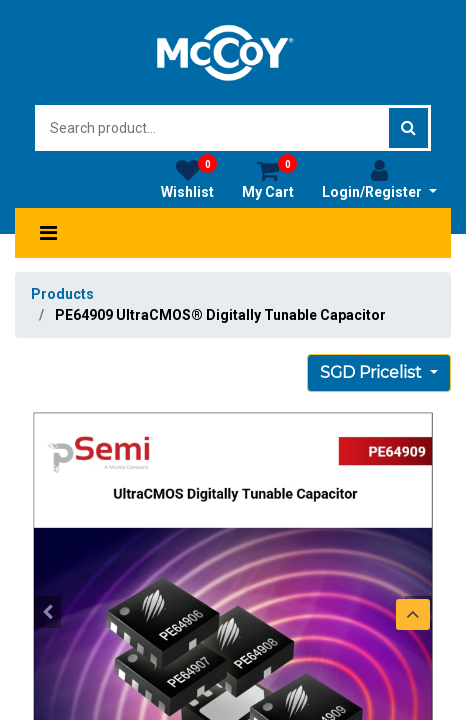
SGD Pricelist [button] (373, 372)
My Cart (269, 179)
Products (62, 294)
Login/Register (379, 179)
